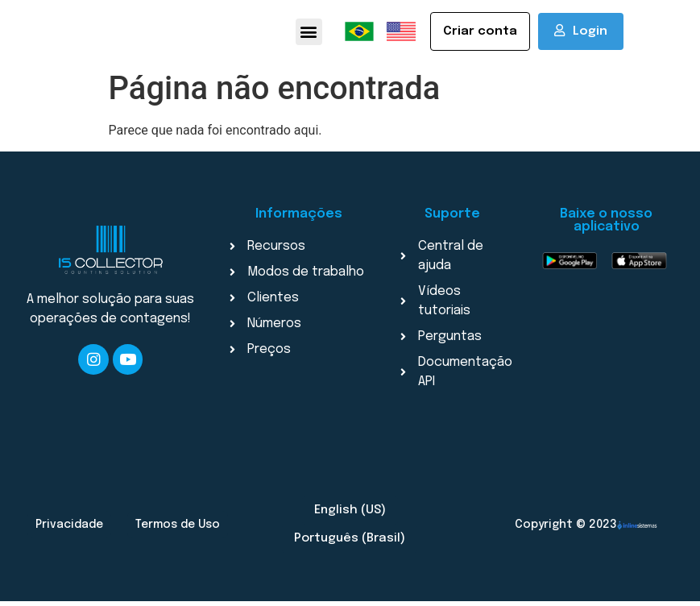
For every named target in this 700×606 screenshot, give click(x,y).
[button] (309, 34)
